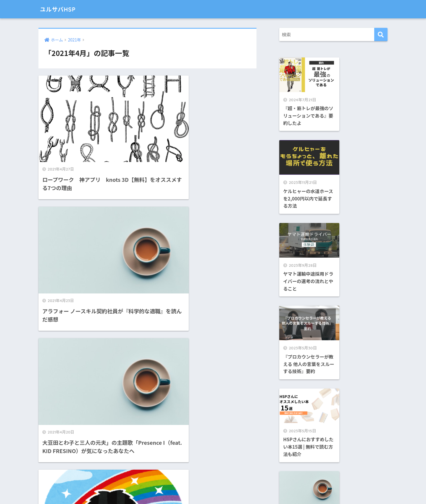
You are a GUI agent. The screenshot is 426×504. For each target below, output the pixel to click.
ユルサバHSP (61, 9)
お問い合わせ (179, 488)
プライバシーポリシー (240, 488)
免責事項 (205, 488)
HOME (213, 476)
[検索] (381, 34)
